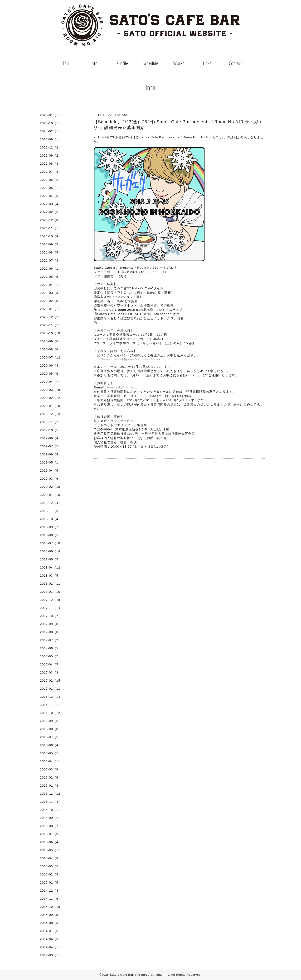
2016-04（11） (52, 761)
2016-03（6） (51, 769)
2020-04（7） (51, 382)
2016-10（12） (52, 713)
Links (207, 63)
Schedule (151, 63)
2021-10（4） (51, 236)
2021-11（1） (51, 228)
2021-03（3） (51, 293)
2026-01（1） (51, 115)
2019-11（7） (51, 422)
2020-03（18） (52, 390)
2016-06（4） (51, 745)
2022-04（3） (51, 196)
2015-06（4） (51, 842)
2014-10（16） (52, 907)
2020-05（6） (51, 374)
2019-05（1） (51, 462)
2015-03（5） (51, 866)
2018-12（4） (51, 503)
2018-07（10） (52, 543)
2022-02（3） (51, 212)
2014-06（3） (51, 939)
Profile (122, 63)
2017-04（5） (51, 664)
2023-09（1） (51, 139)
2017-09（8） (51, 624)
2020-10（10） (52, 333)
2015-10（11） (52, 810)
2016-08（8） (51, 729)
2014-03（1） (51, 955)
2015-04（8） (51, 858)
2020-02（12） (52, 398)
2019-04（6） (51, 471)
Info (94, 63)
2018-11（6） (51, 511)
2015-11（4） (51, 802)
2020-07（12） (52, 357)
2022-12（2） (51, 147)
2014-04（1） (51, 947)
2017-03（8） (51, 672)
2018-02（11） (52, 584)
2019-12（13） (52, 414)
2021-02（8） (51, 301)
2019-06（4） (51, 454)
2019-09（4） (51, 438)
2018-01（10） (52, 592)
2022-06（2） (51, 180)
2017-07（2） (51, 640)
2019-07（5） (51, 446)
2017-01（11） (52, 689)
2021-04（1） (51, 285)
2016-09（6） (51, 721)
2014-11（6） (51, 899)
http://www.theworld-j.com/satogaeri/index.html (131, 359)
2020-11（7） (51, 325)
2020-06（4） (51, 366)
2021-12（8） (51, 220)
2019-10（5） (51, 430)
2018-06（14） (52, 551)
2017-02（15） (52, 681)
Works (179, 63)
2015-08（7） (51, 826)
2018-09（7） (51, 527)
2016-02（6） (51, 777)
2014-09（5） (51, 915)
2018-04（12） (52, 567)
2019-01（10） (52, 495)
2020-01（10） (52, 406)
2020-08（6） (51, 349)
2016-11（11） (52, 705)
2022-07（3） (51, 172)
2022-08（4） (51, 164)
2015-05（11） (52, 850)
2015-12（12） (52, 794)
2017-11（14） (52, 608)
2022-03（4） (51, 204)
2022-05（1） (51, 188)
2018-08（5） (51, 535)
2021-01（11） (52, 309)
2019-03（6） (51, 479)
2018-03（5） (51, 576)
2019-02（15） (52, 487)
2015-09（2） (51, 818)
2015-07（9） (51, 834)
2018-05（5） (51, 559)
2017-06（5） (51, 648)
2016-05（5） (51, 753)
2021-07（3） (51, 261)
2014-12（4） (51, 891)
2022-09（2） (51, 155)
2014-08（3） (51, 923)
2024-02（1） (51, 131)
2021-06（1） (51, 269)
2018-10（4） (51, 519)
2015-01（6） (51, 882)
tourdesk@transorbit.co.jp (128, 387)
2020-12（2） (51, 317)
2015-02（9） (51, 874)
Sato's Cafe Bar (121, 975)
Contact (235, 63)
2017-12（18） (52, 600)
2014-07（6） (51, 931)
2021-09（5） (51, 244)
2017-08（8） (51, 632)
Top (66, 63)
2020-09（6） (51, 341)
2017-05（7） (51, 656)
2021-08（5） (51, 252)
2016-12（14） (52, 697)
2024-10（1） (51, 123)
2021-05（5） (51, 277)
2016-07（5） (51, 737)
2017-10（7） (51, 616)
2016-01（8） (51, 786)
